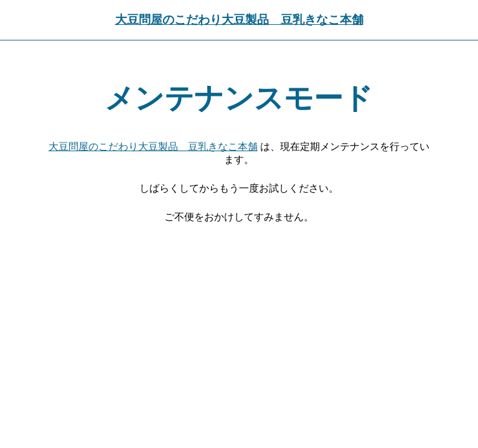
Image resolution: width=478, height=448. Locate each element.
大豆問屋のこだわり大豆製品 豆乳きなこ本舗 (239, 20)
